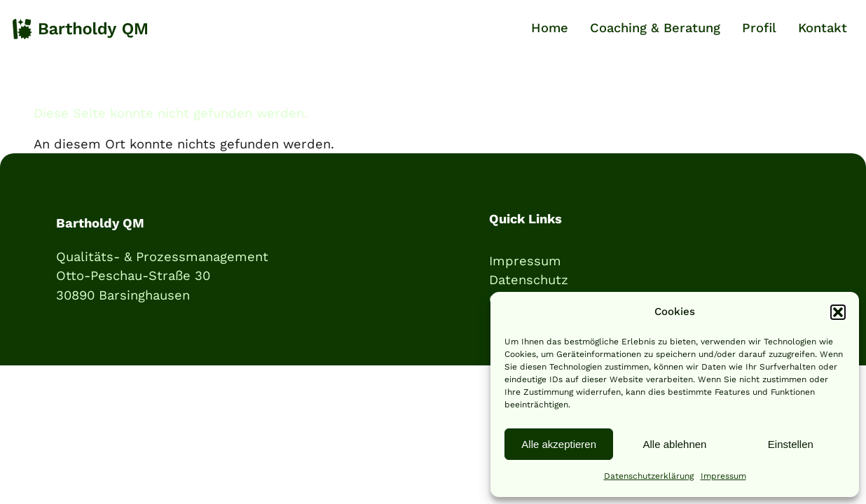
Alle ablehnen (675, 444)
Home (550, 28)
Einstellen (791, 444)
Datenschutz (529, 280)
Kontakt (823, 28)
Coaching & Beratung (655, 28)
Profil (759, 28)
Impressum (723, 476)
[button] (838, 312)
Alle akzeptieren (559, 444)
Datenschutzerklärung (649, 476)
